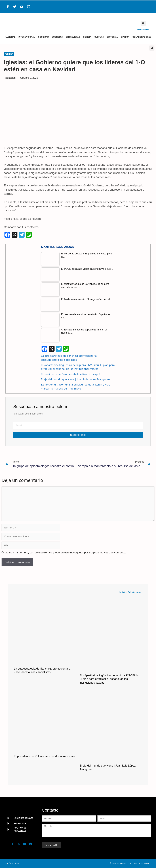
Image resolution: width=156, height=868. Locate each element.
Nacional (10, 37)
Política (9, 54)
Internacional (27, 37)
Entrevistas (73, 37)
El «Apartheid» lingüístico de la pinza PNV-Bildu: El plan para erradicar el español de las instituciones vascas (109, 679)
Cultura (99, 37)
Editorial (112, 37)
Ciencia (87, 37)
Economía (57, 37)
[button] (143, 23)
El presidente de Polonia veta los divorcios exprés (71, 374)
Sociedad (43, 37)
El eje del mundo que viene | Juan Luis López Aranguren (75, 379)
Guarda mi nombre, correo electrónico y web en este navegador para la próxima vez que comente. (65, 552)
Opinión (125, 37)
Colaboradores (142, 37)
